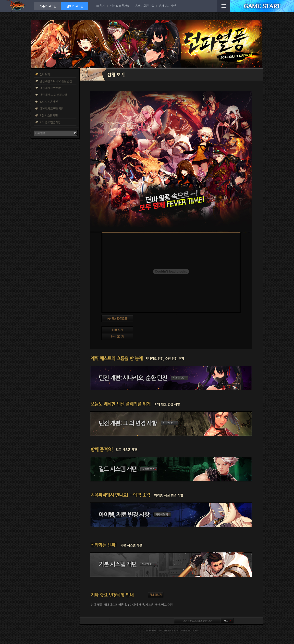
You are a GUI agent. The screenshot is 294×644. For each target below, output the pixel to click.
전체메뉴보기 (224, 6)
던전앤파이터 (17, 6)
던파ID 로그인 (75, 6)
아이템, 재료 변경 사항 (51, 108)
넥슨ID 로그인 (48, 6)
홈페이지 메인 (167, 6)
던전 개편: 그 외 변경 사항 (53, 95)
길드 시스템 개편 (49, 101)
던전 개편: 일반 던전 (50, 88)
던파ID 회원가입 (144, 6)
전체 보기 (45, 74)
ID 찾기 (101, 6)
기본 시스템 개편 (49, 115)
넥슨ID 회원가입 (120, 6)
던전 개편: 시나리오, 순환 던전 (56, 81)
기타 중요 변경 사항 (50, 122)
